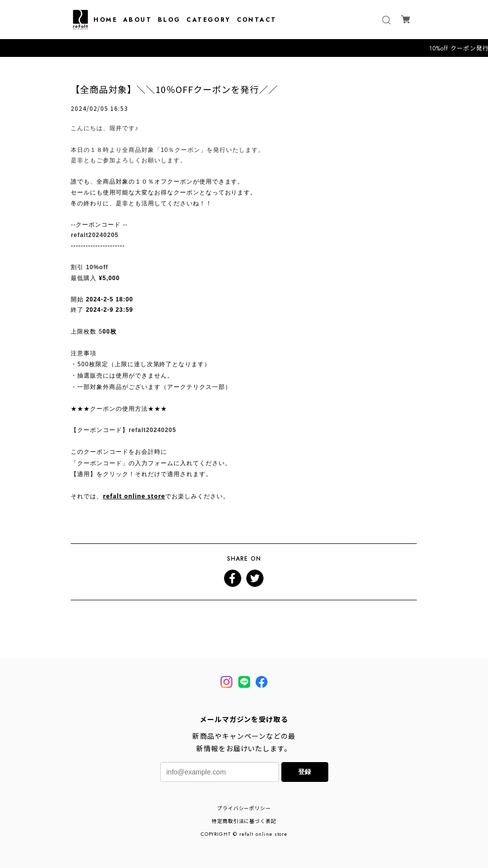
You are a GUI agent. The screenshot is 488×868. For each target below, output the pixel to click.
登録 (305, 772)
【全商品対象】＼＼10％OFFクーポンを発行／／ (174, 89)
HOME (105, 20)
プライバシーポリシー (244, 808)
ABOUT (137, 20)
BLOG (169, 20)
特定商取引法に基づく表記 (244, 821)
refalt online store (134, 496)
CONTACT (257, 20)
